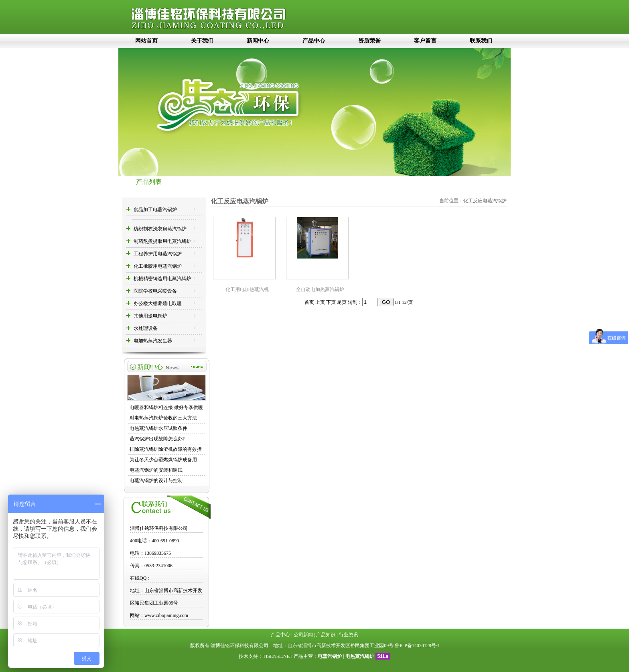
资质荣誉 (369, 41)
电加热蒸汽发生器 (153, 341)
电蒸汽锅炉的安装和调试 (156, 470)
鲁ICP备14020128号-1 (417, 646)
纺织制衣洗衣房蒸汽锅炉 (160, 229)
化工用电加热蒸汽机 (247, 289)
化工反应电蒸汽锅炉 (485, 201)
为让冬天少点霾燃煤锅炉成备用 (163, 460)
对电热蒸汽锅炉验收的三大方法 (163, 418)
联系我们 (481, 41)
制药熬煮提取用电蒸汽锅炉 (162, 241)
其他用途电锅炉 (150, 316)
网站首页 (146, 41)
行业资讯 (349, 635)
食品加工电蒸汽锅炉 (155, 210)
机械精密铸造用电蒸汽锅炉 (162, 279)
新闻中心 (258, 41)
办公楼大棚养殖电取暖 (158, 303)
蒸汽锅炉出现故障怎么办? (157, 439)
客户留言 (425, 41)
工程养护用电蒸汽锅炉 (158, 254)
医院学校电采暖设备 (155, 291)
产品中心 (314, 41)
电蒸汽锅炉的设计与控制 (156, 481)
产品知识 (326, 635)
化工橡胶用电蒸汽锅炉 (158, 266)
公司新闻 (303, 635)
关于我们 (202, 41)
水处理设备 (146, 328)
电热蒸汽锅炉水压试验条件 (158, 428)
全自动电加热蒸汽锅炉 (320, 289)
